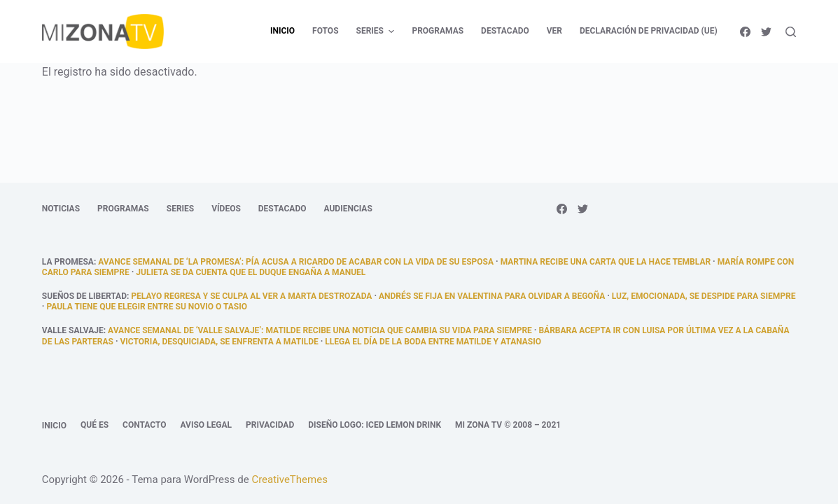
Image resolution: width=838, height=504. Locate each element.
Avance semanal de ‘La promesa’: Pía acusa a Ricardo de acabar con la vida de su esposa (296, 262)
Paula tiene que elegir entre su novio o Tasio (147, 307)
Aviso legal (206, 425)
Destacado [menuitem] (505, 31)
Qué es (95, 425)
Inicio (54, 426)
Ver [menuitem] (554, 31)
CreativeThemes (289, 479)
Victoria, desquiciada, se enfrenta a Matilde (219, 342)
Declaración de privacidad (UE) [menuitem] (649, 31)
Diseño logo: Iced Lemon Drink (375, 425)
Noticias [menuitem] (61, 209)
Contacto (144, 425)
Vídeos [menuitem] (226, 209)
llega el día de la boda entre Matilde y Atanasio (433, 342)
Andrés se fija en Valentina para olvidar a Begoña (492, 296)
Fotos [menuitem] (325, 31)
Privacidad (270, 425)
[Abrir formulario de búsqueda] (791, 32)
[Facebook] (745, 32)
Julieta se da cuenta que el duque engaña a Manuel (251, 272)
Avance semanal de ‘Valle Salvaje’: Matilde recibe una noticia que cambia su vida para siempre (320, 330)
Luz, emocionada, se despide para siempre (704, 296)
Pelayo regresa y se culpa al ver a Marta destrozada (251, 296)
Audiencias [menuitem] (348, 209)
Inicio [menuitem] (282, 31)
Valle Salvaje (73, 330)
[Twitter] (766, 32)
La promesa (68, 262)
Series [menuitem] (377, 31)
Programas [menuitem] (438, 31)
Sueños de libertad (84, 296)
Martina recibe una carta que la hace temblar (606, 262)
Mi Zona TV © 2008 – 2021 (508, 425)
